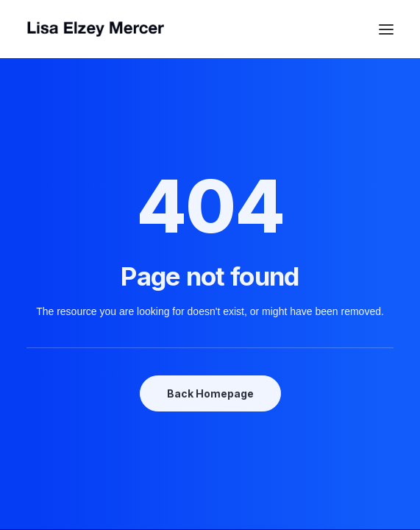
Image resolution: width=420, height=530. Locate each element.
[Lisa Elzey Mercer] (210, 29)
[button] (386, 29)
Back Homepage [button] (210, 393)
